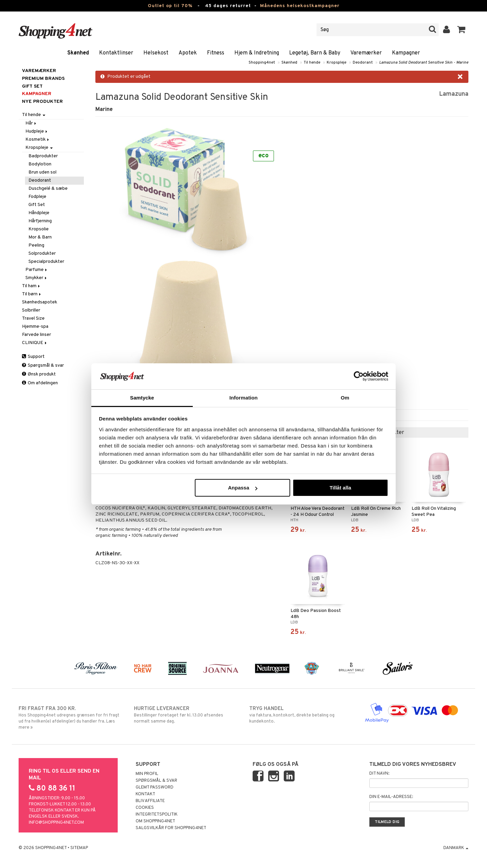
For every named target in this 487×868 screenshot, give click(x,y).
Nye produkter (42, 102)
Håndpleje (39, 213)
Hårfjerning (40, 221)
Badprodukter (43, 156)
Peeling (36, 245)
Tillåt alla (340, 488)
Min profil (147, 774)
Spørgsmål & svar (43, 366)
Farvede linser (37, 335)
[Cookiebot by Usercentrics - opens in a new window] (359, 376)
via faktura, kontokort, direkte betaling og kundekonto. (301, 715)
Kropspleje (337, 63)
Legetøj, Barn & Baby (315, 53)
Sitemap (79, 848)
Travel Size (33, 318)
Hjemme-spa (35, 327)
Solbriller (31, 310)
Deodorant (363, 63)
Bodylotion (40, 164)
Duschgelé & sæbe (48, 189)
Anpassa (243, 488)
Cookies (145, 808)
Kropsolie (39, 229)
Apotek (188, 53)
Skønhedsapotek (40, 302)
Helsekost (156, 53)
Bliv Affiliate (150, 801)
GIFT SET (32, 86)
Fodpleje (37, 197)
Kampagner (406, 53)
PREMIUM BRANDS (43, 79)
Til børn (32, 294)
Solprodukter (42, 254)
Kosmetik (38, 140)
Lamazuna (454, 94)
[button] (461, 30)
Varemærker (366, 53)
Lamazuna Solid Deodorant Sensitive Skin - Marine (424, 63)
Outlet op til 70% (170, 6)
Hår (31, 123)
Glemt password (155, 787)
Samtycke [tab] (142, 398)
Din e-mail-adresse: (391, 797)
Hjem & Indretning (257, 53)
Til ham (31, 286)
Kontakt (145, 794)
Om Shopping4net (155, 821)
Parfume (37, 270)
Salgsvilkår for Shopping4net (171, 828)
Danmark (456, 848)
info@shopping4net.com (56, 823)
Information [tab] (243, 398)
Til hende (312, 63)
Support (33, 357)
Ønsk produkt (39, 374)
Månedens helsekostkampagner (300, 6)
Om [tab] (345, 398)
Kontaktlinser (116, 53)
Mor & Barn (40, 237)
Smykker (37, 278)
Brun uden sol (42, 172)
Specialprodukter (46, 262)
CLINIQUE (35, 343)
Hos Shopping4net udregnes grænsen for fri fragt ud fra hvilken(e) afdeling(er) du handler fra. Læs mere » (71, 718)
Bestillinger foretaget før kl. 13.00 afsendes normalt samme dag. (186, 715)
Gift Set (37, 205)
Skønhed (78, 53)
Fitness (216, 53)
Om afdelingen (40, 383)
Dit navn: (379, 774)
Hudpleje (37, 131)
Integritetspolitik (157, 815)
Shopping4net (262, 63)
